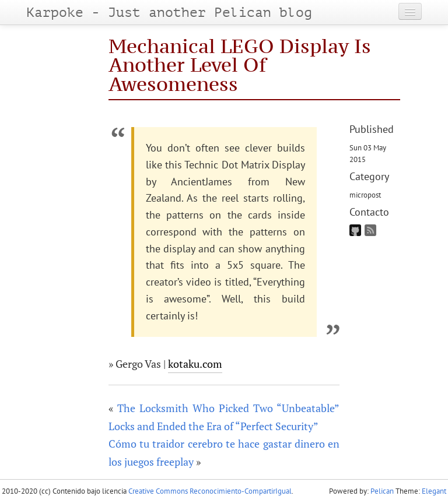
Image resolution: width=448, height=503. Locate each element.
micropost (365, 195)
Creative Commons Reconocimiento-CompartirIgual (210, 491)
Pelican (382, 491)
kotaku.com (195, 364)
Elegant (434, 491)
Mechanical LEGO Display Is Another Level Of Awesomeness (240, 65)
